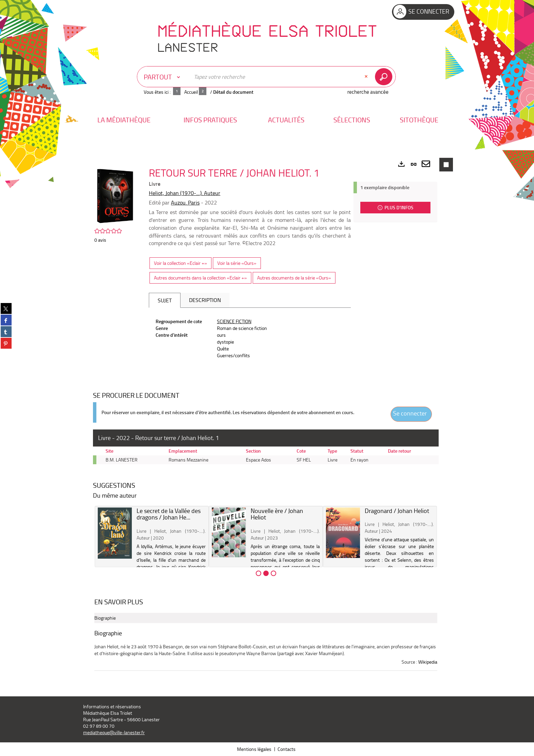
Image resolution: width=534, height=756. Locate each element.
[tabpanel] (250, 338)
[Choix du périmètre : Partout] (163, 77)
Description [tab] (205, 300)
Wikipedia (428, 662)
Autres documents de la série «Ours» (294, 278)
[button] (124, 120)
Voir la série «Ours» (237, 263)
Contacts (287, 749)
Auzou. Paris (185, 202)
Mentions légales (254, 749)
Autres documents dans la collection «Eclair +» (200, 278)
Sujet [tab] (165, 300)
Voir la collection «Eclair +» (180, 263)
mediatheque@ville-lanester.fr (114, 732)
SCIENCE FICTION (234, 321)
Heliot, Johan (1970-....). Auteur (185, 193)
